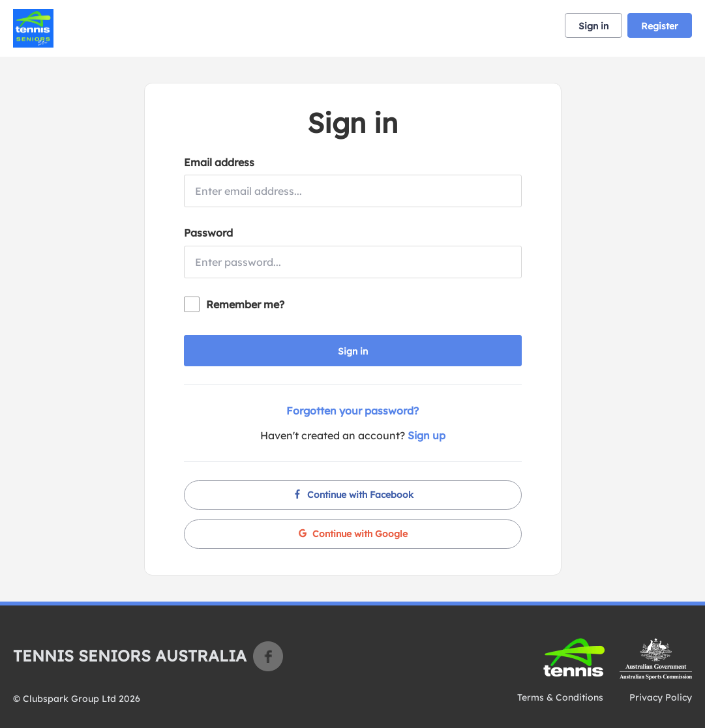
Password (208, 233)
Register (660, 26)
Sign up (427, 435)
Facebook (268, 656)
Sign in (593, 26)
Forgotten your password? (352, 411)
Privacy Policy (661, 697)
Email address (219, 162)
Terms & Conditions (560, 697)
